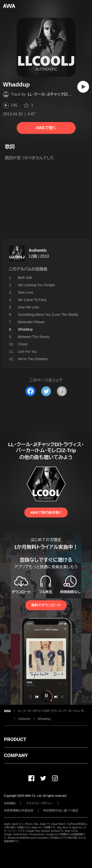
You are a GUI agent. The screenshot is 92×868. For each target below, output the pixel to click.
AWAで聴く (46, 128)
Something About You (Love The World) (48, 315)
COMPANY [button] (16, 755)
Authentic (38, 250)
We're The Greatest (33, 359)
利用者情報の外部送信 (19, 811)
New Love (26, 292)
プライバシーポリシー (39, 803)
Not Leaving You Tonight (36, 285)
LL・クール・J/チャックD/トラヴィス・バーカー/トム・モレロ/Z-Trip (53, 711)
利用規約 (10, 803)
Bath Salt (25, 278)
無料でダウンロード (46, 605)
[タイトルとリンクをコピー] (62, 391)
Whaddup (44, 719)
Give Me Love (28, 307)
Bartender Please (31, 322)
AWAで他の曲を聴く (46, 513)
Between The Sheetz (34, 337)
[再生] (83, 87)
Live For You (27, 352)
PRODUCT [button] (15, 739)
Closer (23, 344)
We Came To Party (32, 300)
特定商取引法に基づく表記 (61, 811)
